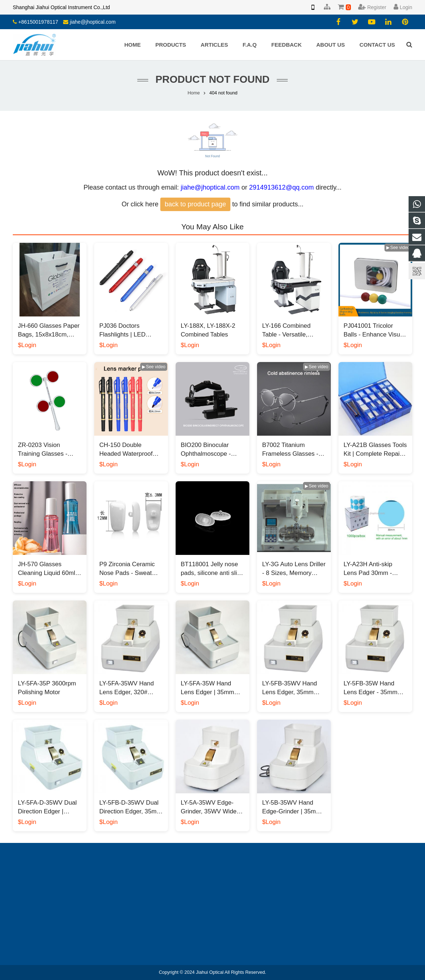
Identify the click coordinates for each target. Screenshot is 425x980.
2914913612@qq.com (281, 187)
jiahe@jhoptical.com (93, 22)
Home (194, 93)
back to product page (195, 204)
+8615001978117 (38, 22)
